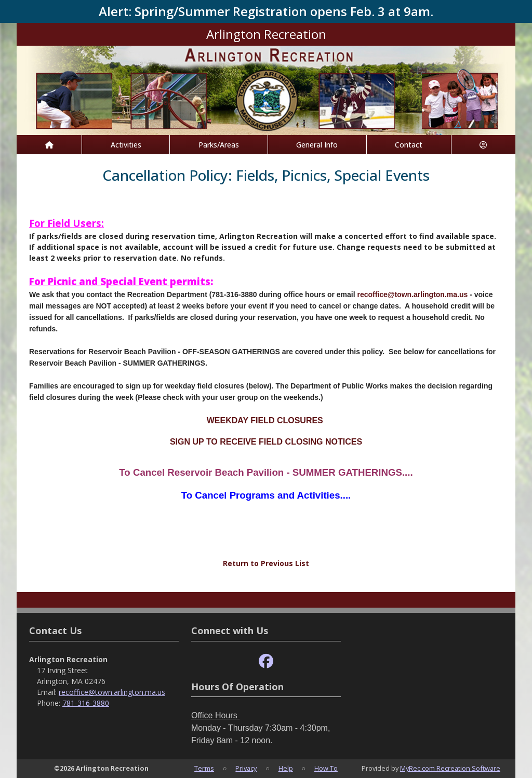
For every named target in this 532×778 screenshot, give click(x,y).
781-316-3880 (86, 703)
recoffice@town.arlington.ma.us (412, 294)
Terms (204, 768)
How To (326, 768)
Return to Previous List (266, 563)
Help (286, 768)
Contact (409, 145)
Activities (126, 145)
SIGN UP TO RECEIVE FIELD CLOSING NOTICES (266, 442)
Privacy (246, 768)
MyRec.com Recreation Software (450, 768)
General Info (317, 145)
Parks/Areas (219, 145)
